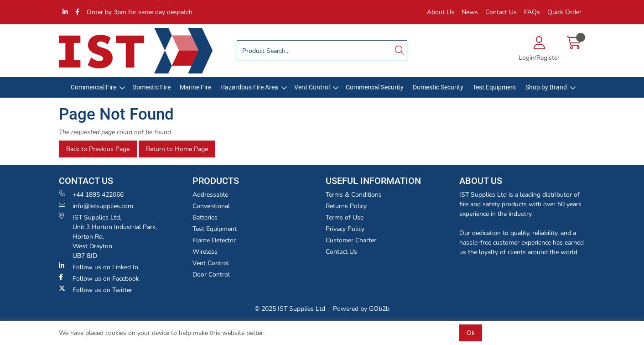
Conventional (211, 206)
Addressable (210, 195)
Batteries (205, 217)
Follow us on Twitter (96, 290)
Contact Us (501, 12)
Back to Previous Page (98, 149)
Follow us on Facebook (99, 278)
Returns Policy (346, 206)
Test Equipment (494, 87)
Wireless (205, 252)
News (470, 12)
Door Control (211, 274)
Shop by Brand (546, 87)
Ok (471, 333)
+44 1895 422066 (91, 194)
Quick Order (564, 12)
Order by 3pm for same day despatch (140, 12)
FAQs (532, 12)
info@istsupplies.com (96, 206)
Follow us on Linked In (99, 267)
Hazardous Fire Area (249, 87)
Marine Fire (195, 87)
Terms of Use (345, 217)
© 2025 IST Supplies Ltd (290, 309)
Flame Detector (214, 240)
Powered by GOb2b (361, 309)
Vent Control (312, 87)
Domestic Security (438, 87)
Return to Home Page (177, 149)
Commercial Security (375, 87)
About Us (441, 12)
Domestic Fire (151, 87)
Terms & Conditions (354, 195)
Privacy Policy (345, 229)
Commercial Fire (93, 87)
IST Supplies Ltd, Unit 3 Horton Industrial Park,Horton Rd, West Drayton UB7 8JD (108, 236)
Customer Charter (351, 240)
